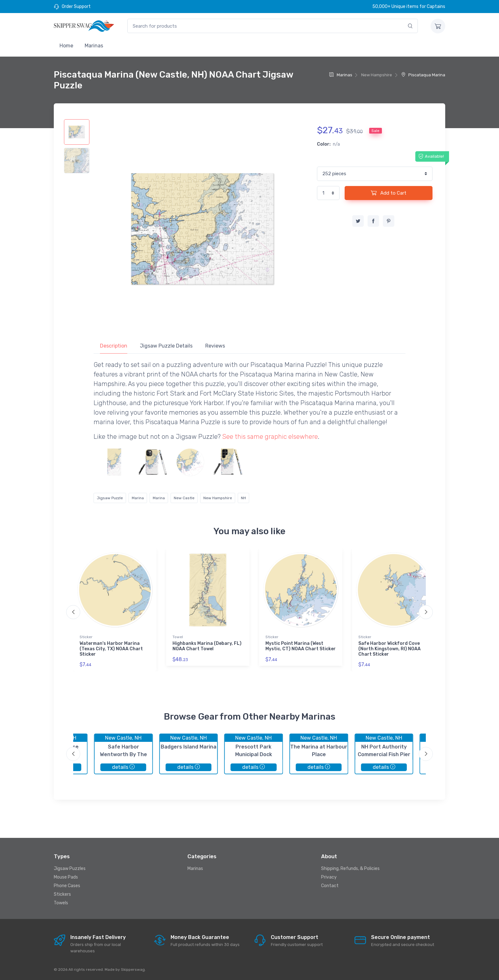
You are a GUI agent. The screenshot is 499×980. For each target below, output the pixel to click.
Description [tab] (114, 346)
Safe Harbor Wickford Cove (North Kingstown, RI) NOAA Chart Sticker (390, 649)
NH (243, 498)
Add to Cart (389, 193)
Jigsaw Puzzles (70, 869)
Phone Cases (67, 886)
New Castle (184, 498)
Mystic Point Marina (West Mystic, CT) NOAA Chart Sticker (301, 646)
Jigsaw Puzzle (110, 498)
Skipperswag (133, 970)
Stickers (62, 894)
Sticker (86, 637)
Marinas (94, 46)
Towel (178, 637)
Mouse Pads (66, 877)
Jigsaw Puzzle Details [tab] (166, 346)
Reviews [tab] (215, 346)
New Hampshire (218, 498)
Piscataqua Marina (423, 75)
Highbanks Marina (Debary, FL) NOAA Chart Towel (207, 646)
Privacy (329, 877)
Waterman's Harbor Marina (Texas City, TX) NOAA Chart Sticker (111, 649)
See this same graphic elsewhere (270, 437)
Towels (61, 903)
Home (66, 46)
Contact (330, 886)
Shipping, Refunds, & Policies (350, 869)
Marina (138, 498)
